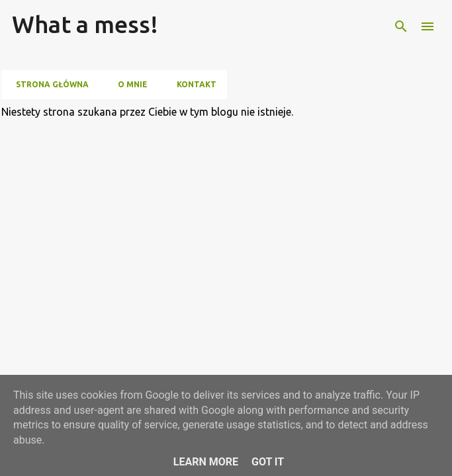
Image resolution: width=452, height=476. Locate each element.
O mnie (129, 84)
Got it (268, 462)
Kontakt (193, 84)
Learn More (206, 462)
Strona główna (48, 84)
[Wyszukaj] (401, 26)
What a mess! (85, 24)
